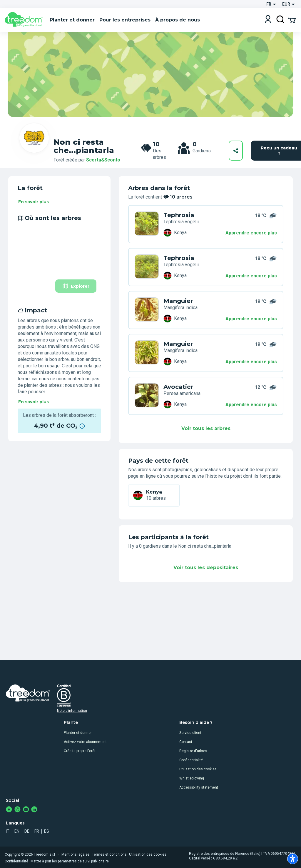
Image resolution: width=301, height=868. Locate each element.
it (8, 831)
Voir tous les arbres (206, 428)
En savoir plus (34, 202)
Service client (190, 733)
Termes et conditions (109, 854)
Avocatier (178, 387)
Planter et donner (78, 733)
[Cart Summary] (292, 20)
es (47, 831)
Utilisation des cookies (198, 769)
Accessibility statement (199, 787)
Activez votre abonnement (85, 742)
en (17, 831)
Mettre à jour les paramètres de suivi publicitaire (70, 861)
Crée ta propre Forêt (80, 751)
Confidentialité (191, 760)
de (27, 831)
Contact (186, 742)
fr (37, 831)
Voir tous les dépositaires (206, 568)
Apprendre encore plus (251, 233)
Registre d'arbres (193, 751)
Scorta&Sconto (103, 160)
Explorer (76, 286)
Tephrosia (179, 215)
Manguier (178, 301)
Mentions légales (76, 854)
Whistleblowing (192, 778)
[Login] (268, 20)
